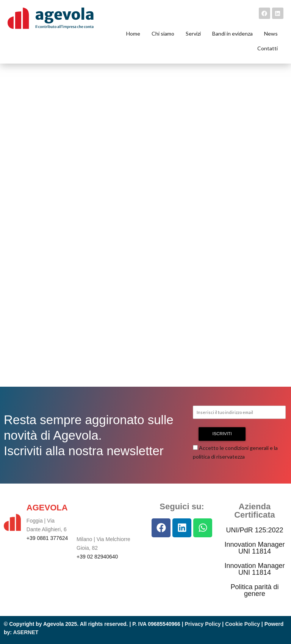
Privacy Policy (203, 624)
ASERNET (26, 632)
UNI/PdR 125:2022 (254, 530)
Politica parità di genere (254, 590)
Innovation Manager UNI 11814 (254, 548)
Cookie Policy (242, 624)
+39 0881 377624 (47, 538)
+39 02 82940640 (97, 557)
